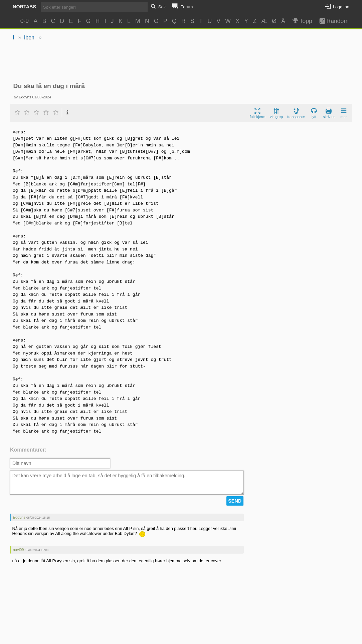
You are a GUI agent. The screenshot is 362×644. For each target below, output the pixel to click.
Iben (29, 38)
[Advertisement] (181, 62)
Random (331, 21)
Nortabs (24, 7)
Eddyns (25, 97)
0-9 (25, 21)
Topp (302, 21)
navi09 (19, 550)
